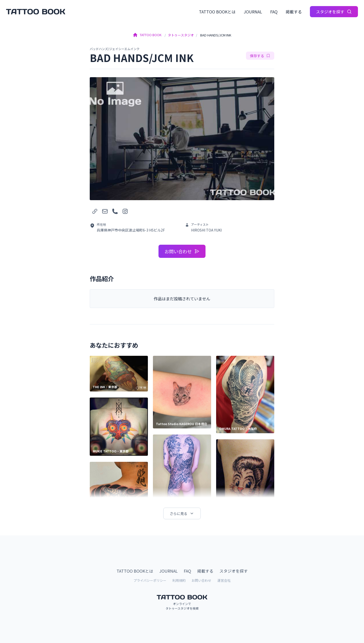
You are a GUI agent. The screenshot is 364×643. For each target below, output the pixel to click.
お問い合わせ (182, 251)
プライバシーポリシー (150, 580)
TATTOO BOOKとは (217, 12)
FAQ (274, 12)
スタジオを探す (334, 12)
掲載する (294, 12)
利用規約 (179, 580)
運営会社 (224, 580)
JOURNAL (253, 12)
